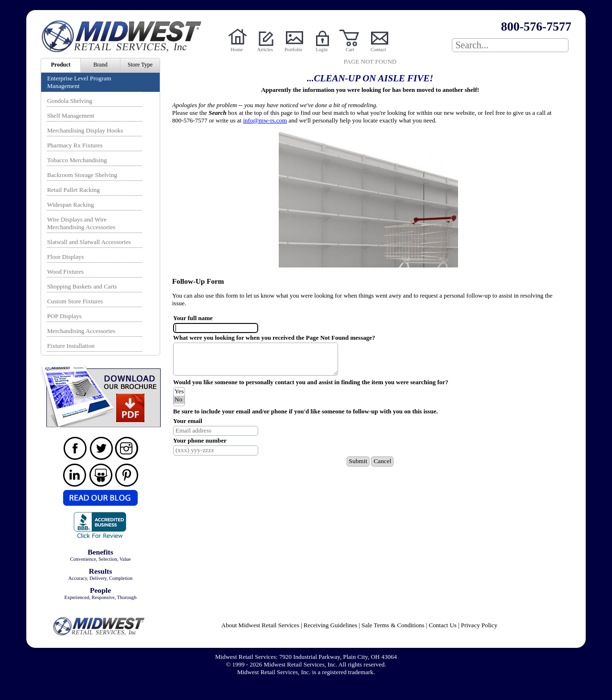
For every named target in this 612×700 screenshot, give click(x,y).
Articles (265, 50)
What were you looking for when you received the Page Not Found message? (274, 338)
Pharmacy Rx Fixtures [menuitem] (75, 145)
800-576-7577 (536, 27)
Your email (188, 421)
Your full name (193, 318)
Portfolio (293, 50)
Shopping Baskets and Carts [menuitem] (82, 286)
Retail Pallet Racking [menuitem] (73, 190)
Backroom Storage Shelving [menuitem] (82, 175)
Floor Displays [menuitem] (65, 257)
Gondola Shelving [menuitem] (69, 101)
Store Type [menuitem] (140, 65)
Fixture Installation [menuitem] (71, 346)
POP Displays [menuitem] (64, 316)
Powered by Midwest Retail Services (125, 36)
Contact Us (443, 625)
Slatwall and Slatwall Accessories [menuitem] (89, 242)
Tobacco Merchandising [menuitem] (77, 160)
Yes (179, 392)
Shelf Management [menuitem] (71, 116)
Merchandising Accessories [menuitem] (81, 331)
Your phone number (200, 440)
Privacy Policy (479, 625)
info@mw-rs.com (265, 120)
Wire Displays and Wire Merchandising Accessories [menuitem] (81, 223)
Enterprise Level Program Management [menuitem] (79, 82)
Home (236, 50)
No (179, 400)
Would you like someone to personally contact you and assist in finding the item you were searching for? (311, 382)
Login (322, 50)
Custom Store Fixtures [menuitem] (75, 301)
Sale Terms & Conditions (393, 625)
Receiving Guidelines (330, 625)
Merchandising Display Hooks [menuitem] (85, 130)
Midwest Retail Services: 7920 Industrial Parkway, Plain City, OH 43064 (306, 657)
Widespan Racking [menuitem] (70, 205)
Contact (378, 50)
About (260, 625)
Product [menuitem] (60, 65)
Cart (350, 50)
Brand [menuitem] (100, 65)
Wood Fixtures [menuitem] (65, 272)
